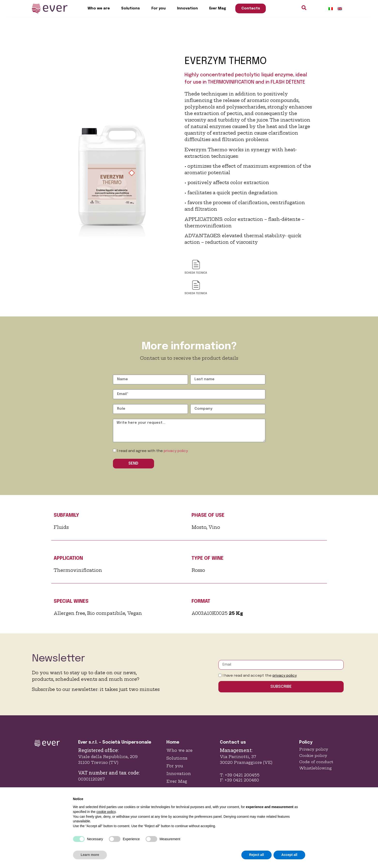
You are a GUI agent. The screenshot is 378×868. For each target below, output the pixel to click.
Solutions (130, 8)
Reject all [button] (256, 855)
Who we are (99, 8)
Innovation (187, 8)
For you (159, 8)
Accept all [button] (289, 855)
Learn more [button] (90, 855)
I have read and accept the (260, 676)
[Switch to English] (340, 9)
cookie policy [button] (106, 812)
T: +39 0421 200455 (240, 775)
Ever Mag (218, 8)
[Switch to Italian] (331, 9)
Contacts (251, 8)
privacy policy (176, 451)
